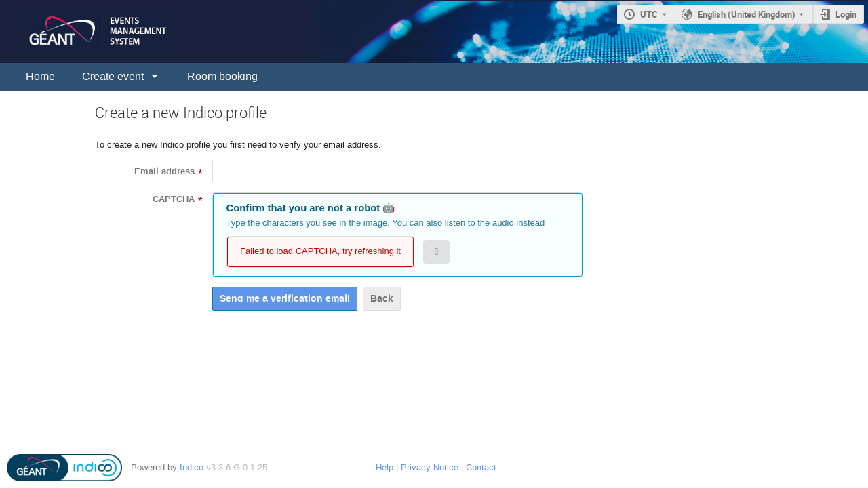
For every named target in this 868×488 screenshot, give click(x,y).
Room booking (222, 76)
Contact (481, 467)
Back (382, 299)
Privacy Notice (430, 467)
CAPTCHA (174, 199)
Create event (113, 76)
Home (40, 76)
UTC (649, 14)
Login (846, 14)
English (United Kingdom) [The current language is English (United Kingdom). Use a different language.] (747, 14)
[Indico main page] (84, 32)
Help (384, 467)
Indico (192, 467)
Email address (164, 171)
